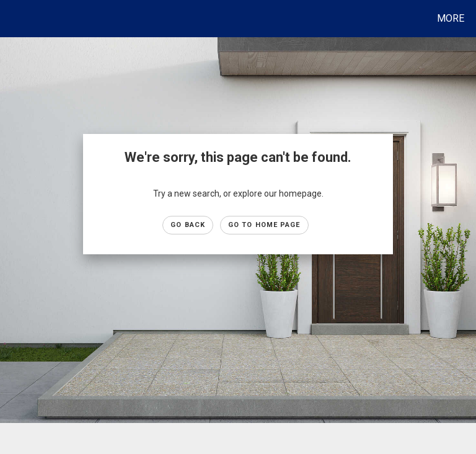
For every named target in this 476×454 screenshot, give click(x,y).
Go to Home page (264, 225)
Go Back (188, 225)
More (451, 18)
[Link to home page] (12, 19)
